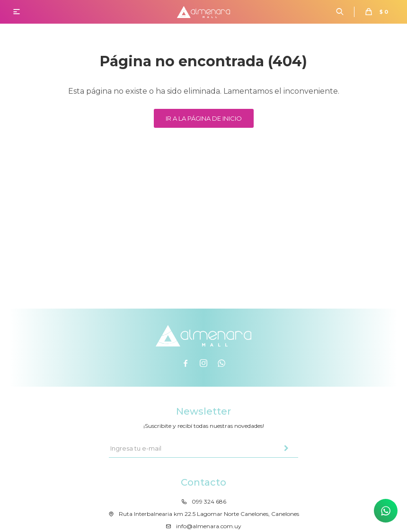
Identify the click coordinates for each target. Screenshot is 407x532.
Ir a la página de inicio (204, 118)
